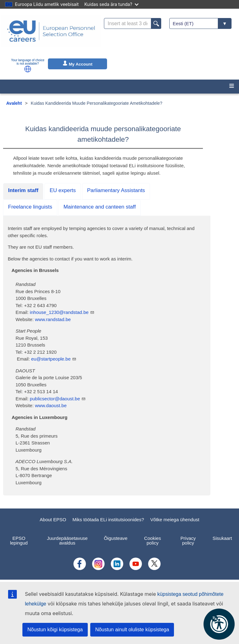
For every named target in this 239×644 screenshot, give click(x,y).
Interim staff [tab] (23, 190)
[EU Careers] (51, 35)
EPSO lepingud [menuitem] (19, 540)
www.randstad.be (53, 319)
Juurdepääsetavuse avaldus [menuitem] (67, 540)
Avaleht (14, 103)
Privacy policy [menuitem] (188, 540)
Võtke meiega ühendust (175, 520)
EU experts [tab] (63, 190)
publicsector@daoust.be (58, 399)
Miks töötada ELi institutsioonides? (108, 520)
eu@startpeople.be (54, 359)
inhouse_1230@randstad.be (62, 312)
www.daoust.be (51, 405)
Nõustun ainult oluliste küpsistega (132, 630)
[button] (28, 69)
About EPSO (53, 520)
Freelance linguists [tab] (30, 207)
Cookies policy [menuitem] (152, 540)
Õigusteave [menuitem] (116, 538)
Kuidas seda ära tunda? (111, 4)
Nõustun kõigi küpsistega (55, 630)
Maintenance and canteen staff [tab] (100, 207)
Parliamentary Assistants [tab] (116, 190)
